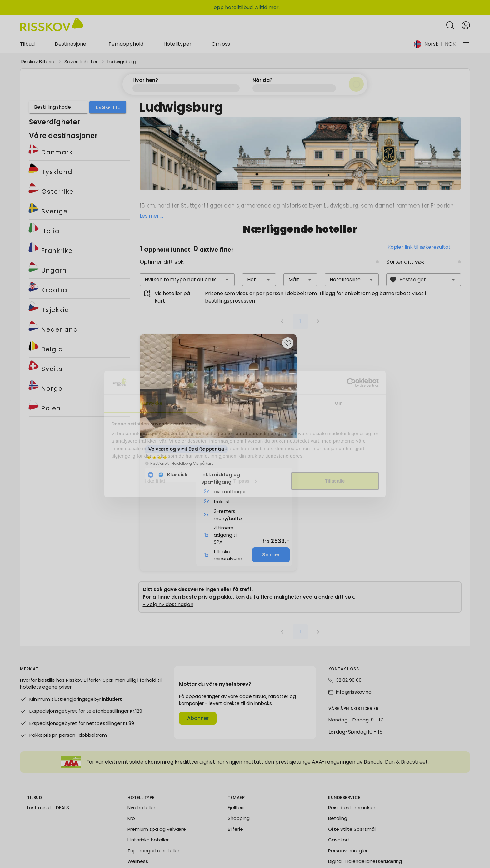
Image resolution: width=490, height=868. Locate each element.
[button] (227, 242)
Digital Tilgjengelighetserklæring (365, 823)
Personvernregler (348, 813)
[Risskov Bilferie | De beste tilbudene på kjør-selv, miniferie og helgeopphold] (52, 10)
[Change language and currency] (440, 29)
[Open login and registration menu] (466, 10)
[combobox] (187, 242)
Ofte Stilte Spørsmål (352, 791)
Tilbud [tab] (27, 29)
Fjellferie (237, 769)
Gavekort (339, 802)
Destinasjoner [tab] (72, 29)
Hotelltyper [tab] (177, 29)
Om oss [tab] (221, 29)
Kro (131, 780)
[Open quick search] (450, 10)
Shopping (239, 780)
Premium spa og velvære (157, 791)
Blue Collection (145, 834)
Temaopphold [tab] (126, 29)
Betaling (338, 780)
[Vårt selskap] (466, 29)
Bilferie (235, 791)
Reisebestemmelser (352, 769)
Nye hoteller (141, 769)
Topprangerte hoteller (153, 813)
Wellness (138, 823)
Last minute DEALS (48, 769)
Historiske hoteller (148, 802)
